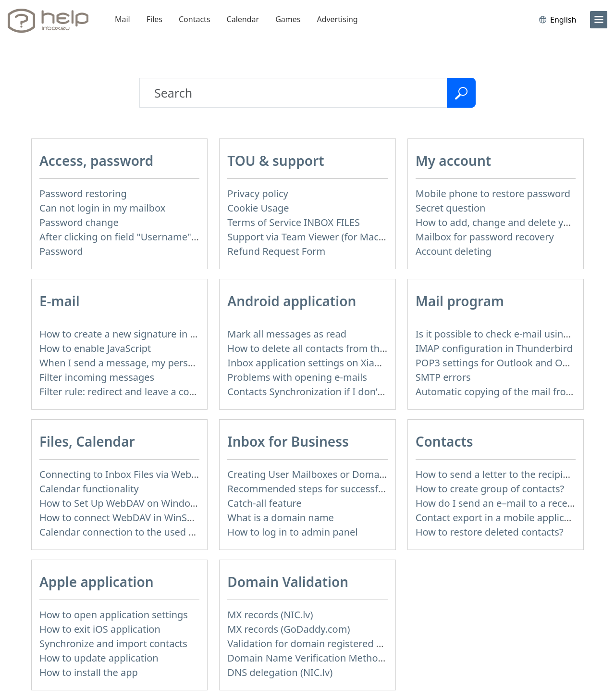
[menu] (599, 20)
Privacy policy (258, 194)
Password (61, 251)
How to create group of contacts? (490, 489)
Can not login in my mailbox (102, 208)
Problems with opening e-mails (297, 377)
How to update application (99, 658)
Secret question (451, 208)
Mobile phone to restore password (493, 194)
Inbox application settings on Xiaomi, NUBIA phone (343, 363)
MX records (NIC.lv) (270, 615)
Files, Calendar (87, 441)
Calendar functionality (89, 489)
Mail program (460, 301)
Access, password (96, 161)
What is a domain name (281, 518)
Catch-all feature (264, 503)
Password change (79, 222)
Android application (292, 301)
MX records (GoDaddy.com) (289, 629)
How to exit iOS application (100, 629)
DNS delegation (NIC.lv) (280, 672)
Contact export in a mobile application (501, 518)
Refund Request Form (276, 251)
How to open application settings (114, 615)
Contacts (195, 19)
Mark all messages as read (287, 334)
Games (288, 19)
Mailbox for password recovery (485, 237)
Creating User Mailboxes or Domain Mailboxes (332, 474)
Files (154, 19)
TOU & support (276, 161)
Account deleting (454, 251)
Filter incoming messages (97, 377)
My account (454, 161)
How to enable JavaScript (95, 348)
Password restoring (83, 194)
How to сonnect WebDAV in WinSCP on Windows (148, 518)
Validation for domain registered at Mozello (325, 644)
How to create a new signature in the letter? (138, 334)
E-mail (60, 301)
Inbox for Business (288, 441)
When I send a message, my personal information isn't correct (179, 363)
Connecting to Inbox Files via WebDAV (124, 474)
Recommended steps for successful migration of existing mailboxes (379, 489)
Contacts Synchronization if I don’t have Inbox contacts (351, 392)
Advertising (337, 19)
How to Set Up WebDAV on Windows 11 (128, 503)
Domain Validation (288, 582)
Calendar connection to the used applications (141, 532)
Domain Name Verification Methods (308, 658)
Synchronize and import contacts (113, 644)
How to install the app (89, 672)
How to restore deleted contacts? (490, 532)
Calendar (243, 19)
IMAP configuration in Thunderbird (494, 348)
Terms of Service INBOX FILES (294, 222)
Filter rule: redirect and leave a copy (120, 392)
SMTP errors (443, 377)
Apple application (97, 582)
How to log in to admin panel (292, 532)
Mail (123, 19)
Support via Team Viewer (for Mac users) (318, 237)
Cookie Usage (258, 208)
